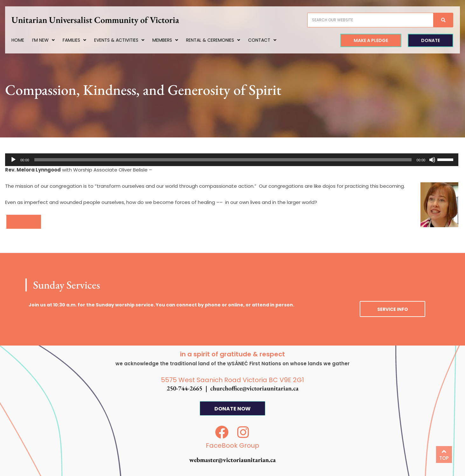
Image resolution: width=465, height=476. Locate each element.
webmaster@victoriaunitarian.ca (232, 460)
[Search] (437, 20)
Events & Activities (126, 40)
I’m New (50, 40)
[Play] (13, 160)
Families (81, 40)
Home (24, 40)
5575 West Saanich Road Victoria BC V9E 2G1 (232, 380)
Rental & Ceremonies (220, 40)
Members (172, 40)
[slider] (223, 160)
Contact (269, 40)
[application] (232, 160)
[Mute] (432, 160)
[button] (24, 222)
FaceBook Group (232, 445)
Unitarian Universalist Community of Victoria (102, 20)
